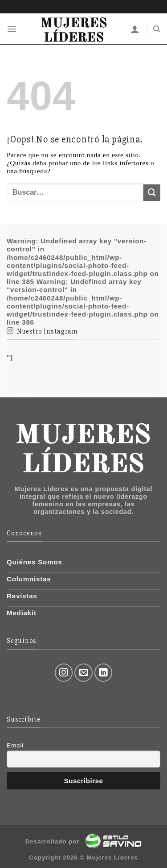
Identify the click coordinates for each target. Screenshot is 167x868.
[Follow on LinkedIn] (104, 673)
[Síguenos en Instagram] (64, 673)
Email (15, 745)
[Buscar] (157, 29)
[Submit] (152, 193)
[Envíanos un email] (83, 673)
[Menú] (12, 29)
